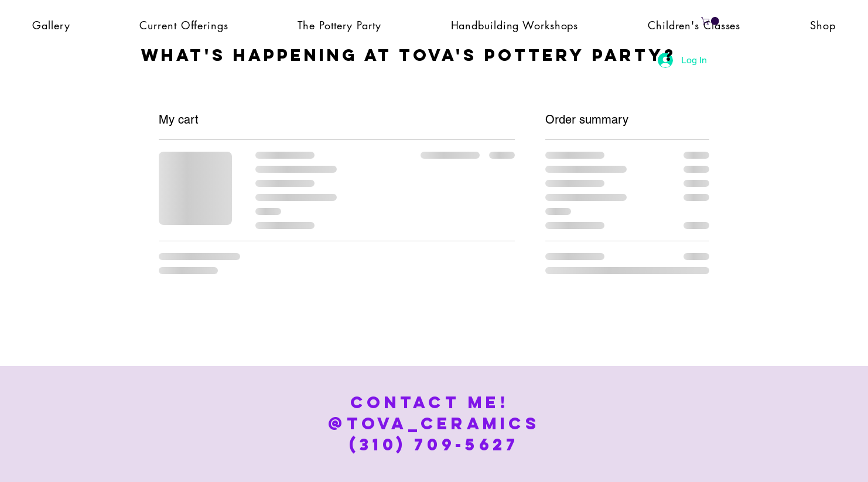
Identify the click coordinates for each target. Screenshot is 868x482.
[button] (711, 21)
